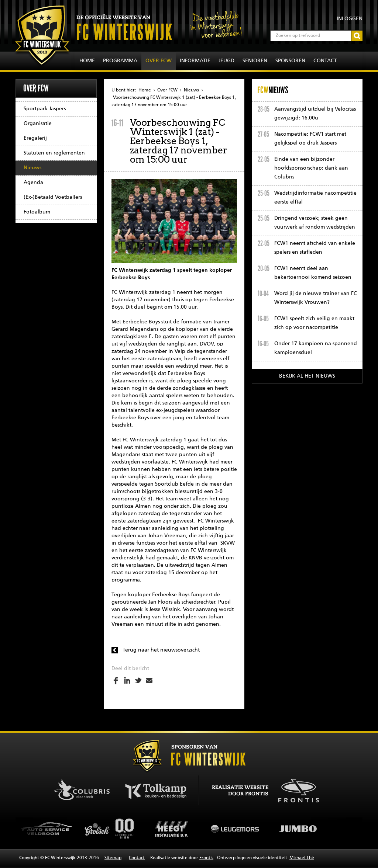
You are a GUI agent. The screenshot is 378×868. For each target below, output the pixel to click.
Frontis (206, 858)
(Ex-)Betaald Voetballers (53, 197)
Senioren (255, 61)
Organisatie (38, 124)
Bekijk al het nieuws (307, 376)
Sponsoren (290, 61)
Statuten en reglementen (54, 153)
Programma (120, 61)
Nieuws (32, 168)
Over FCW (159, 61)
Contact (325, 61)
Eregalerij (35, 138)
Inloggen (350, 19)
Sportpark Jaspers (45, 109)
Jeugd (226, 61)
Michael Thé (302, 858)
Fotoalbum (37, 212)
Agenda (33, 183)
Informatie (195, 61)
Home (87, 61)
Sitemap (113, 858)
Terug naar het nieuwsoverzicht (161, 650)
